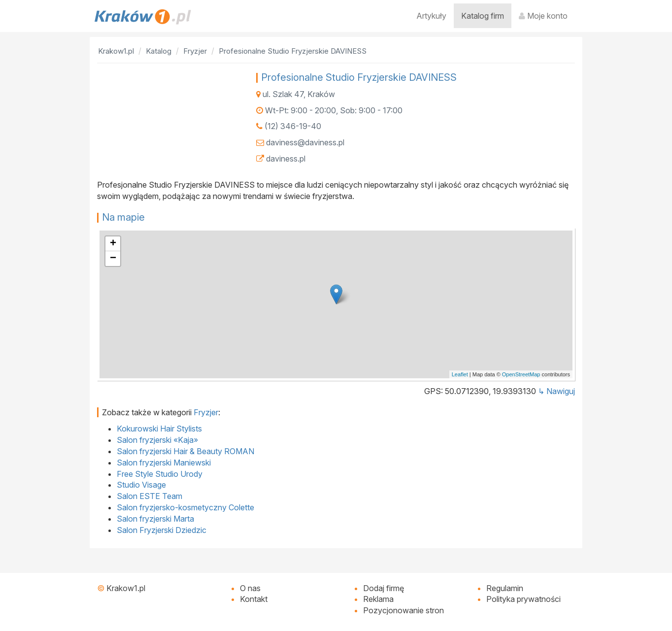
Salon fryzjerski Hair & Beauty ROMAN (185, 451)
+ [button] (113, 244)
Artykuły (431, 16)
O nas (250, 588)
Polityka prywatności (523, 599)
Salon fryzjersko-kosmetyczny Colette (185, 507)
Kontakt (254, 599)
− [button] (113, 259)
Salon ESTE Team (150, 496)
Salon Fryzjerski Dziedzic (162, 530)
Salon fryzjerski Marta (155, 519)
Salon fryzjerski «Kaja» (157, 440)
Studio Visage (141, 485)
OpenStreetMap (521, 374)
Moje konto (543, 16)
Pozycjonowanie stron (403, 610)
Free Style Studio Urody (160, 474)
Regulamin (505, 588)
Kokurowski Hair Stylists (159, 429)
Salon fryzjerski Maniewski (164, 463)
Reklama (378, 599)
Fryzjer (206, 412)
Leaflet (460, 374)
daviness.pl (286, 159)
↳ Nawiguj (556, 391)
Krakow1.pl (126, 588)
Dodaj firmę (384, 588)
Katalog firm (483, 16)
